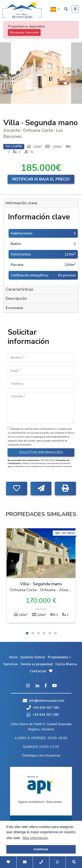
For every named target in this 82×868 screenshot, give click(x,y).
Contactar (38, 671)
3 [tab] (38, 633)
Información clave (22, 203)
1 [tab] (27, 633)
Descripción (16, 298)
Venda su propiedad (37, 664)
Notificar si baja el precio (41, 179)
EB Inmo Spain (22, 10)
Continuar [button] (41, 849)
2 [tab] (33, 633)
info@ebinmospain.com (47, 701)
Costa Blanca (66, 664)
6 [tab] (56, 633)
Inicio (13, 657)
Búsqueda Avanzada (24, 32)
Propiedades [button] (58, 657)
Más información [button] (35, 838)
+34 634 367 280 (43, 708)
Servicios (11, 664)
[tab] (41, 203)
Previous (5, 73)
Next (77, 73)
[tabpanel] (41, 577)
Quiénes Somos (33, 657)
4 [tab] (44, 633)
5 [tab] (50, 633)
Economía (14, 308)
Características (19, 289)
